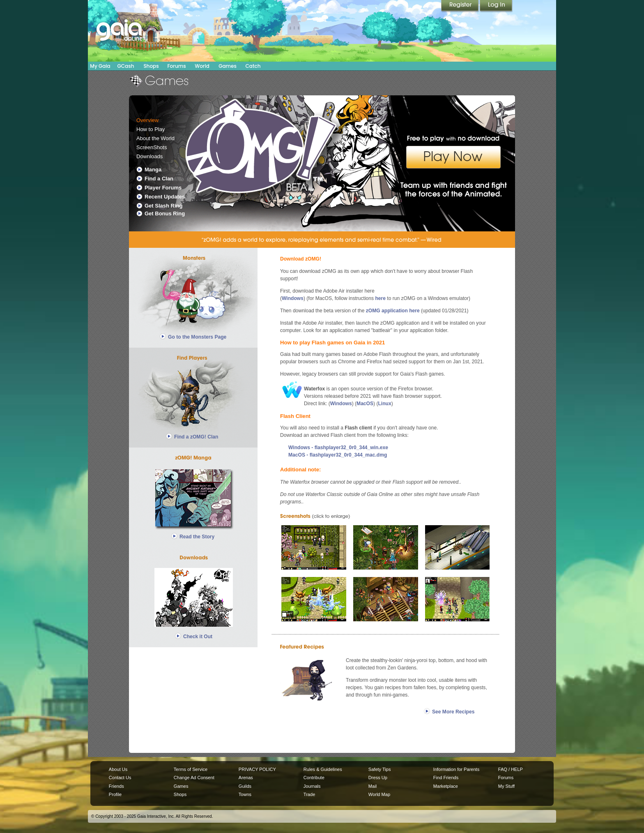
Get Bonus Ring (165, 213)
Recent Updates (165, 197)
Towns (245, 794)
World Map (379, 794)
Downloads (149, 156)
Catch (253, 66)
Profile (115, 794)
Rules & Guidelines (323, 769)
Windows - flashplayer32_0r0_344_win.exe (338, 448)
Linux (384, 404)
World (202, 66)
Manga (153, 170)
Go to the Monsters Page (197, 337)
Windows (293, 298)
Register (460, 6)
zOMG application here (393, 311)
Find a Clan (159, 179)
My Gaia (100, 66)
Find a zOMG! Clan (196, 437)
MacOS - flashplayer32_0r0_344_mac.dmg (338, 455)
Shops (151, 66)
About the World (155, 138)
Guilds (245, 786)
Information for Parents (456, 769)
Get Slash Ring (163, 206)
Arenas (246, 778)
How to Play (151, 129)
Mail (373, 786)
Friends (116, 786)
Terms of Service (191, 769)
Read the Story (197, 537)
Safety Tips (380, 769)
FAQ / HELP (511, 769)
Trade (309, 794)
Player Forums (163, 188)
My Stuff (506, 786)
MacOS (365, 404)
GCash (126, 66)
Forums (176, 66)
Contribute (314, 778)
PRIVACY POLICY (257, 769)
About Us (118, 769)
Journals (312, 786)
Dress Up (378, 778)
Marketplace (446, 786)
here (380, 298)
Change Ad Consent (194, 778)
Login (496, 6)
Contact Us (120, 778)
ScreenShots (152, 147)
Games (228, 66)
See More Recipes (453, 712)
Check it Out (198, 637)
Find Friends (446, 778)
